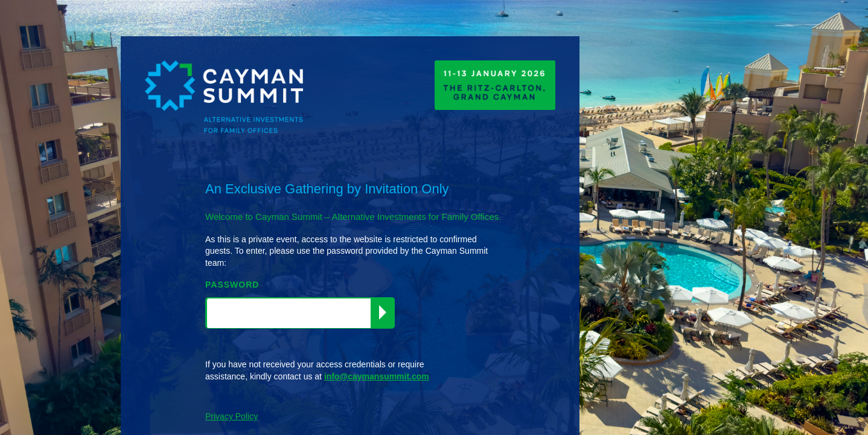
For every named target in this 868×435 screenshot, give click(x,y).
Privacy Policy (231, 416)
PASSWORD (232, 285)
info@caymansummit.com (377, 376)
